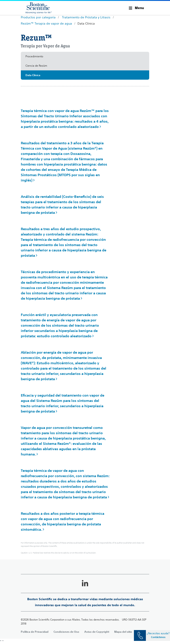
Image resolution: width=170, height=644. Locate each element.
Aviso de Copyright (97, 632)
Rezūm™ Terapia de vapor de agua (46, 23)
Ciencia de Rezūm (36, 66)
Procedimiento (34, 56)
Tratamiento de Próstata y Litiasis (86, 17)
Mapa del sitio (123, 632)
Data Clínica (86, 23)
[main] (85, 326)
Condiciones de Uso (66, 632)
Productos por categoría (38, 17)
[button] (136, 8)
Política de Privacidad (35, 632)
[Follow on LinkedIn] (85, 584)
